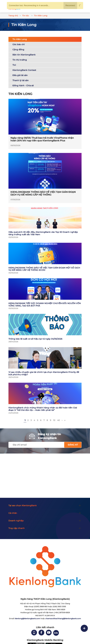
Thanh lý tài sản (21, 80)
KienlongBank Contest (24, 70)
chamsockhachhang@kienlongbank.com (63, 619)
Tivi (14, 65)
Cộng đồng (18, 50)
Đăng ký (73, 445)
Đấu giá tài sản (20, 75)
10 (54, 420)
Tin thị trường (20, 60)
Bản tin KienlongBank (24, 55)
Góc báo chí (19, 44)
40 (58, 420)
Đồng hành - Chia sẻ (23, 86)
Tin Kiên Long (20, 39)
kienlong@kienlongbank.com (28, 619)
